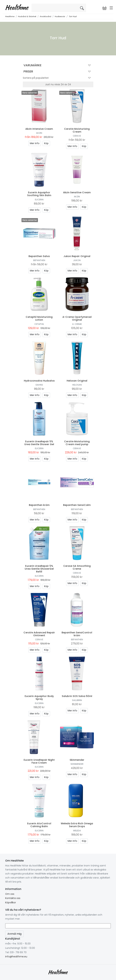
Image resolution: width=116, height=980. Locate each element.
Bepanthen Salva (39, 256)
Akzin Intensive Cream (39, 129)
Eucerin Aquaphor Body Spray (39, 698)
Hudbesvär (60, 16)
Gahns (39, 385)
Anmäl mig (14, 934)
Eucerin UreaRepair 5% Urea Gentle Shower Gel (39, 443)
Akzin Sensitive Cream (77, 192)
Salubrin (77, 700)
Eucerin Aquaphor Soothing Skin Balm (39, 194)
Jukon (77, 260)
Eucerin (39, 200)
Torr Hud (73, 16)
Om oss (10, 894)
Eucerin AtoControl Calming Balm (39, 825)
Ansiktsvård (45, 16)
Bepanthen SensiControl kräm (77, 634)
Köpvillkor (11, 902)
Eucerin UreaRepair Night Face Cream (39, 761)
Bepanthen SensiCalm (77, 505)
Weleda (77, 831)
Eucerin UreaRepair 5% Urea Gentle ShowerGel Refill (39, 569)
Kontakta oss (13, 898)
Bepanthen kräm (39, 505)
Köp (46, 143)
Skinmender (77, 760)
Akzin (39, 133)
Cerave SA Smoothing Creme (77, 567)
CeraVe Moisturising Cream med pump (77, 443)
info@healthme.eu (16, 957)
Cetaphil (39, 324)
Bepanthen (39, 260)
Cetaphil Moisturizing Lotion (39, 318)
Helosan (77, 385)
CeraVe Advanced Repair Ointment (39, 634)
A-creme (77, 324)
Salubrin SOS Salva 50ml (77, 696)
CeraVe (77, 136)
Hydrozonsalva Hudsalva (39, 381)
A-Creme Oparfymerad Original (77, 318)
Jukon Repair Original (77, 256)
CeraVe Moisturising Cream (77, 130)
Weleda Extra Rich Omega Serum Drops (77, 825)
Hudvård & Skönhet (27, 16)
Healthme (10, 16)
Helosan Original (77, 381)
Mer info (35, 143)
